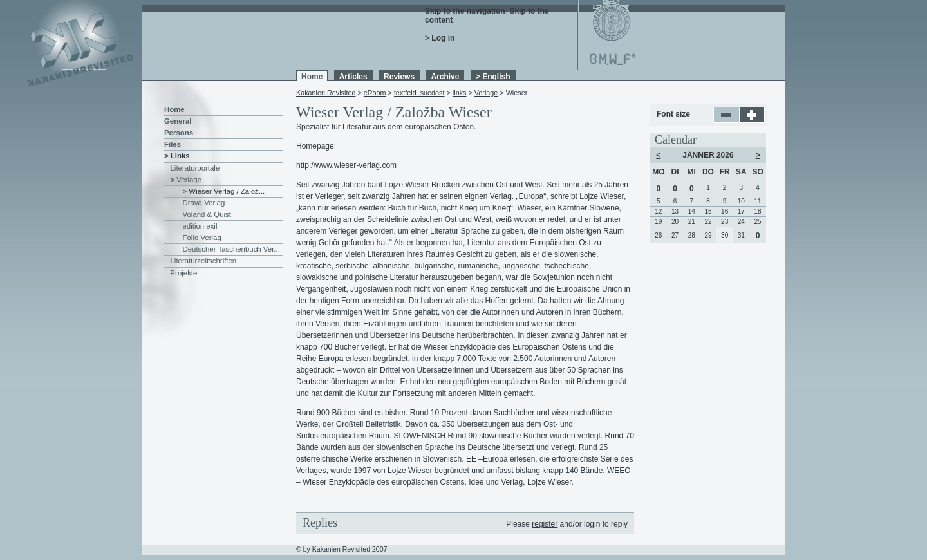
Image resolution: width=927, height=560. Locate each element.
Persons (179, 133)
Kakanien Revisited (326, 93)
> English (493, 77)
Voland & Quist (207, 214)
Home (312, 77)
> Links (177, 156)
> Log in (440, 38)
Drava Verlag (204, 203)
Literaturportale (195, 168)
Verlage (486, 93)
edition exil (200, 226)
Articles (353, 77)
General (178, 121)
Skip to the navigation (465, 11)
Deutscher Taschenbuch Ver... (231, 249)
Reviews (399, 77)
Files (173, 144)
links (460, 93)
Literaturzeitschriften (204, 261)
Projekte (184, 273)
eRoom (375, 93)
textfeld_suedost (419, 93)
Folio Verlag (202, 238)
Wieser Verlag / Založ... (227, 191)
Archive (445, 77)
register (545, 524)
